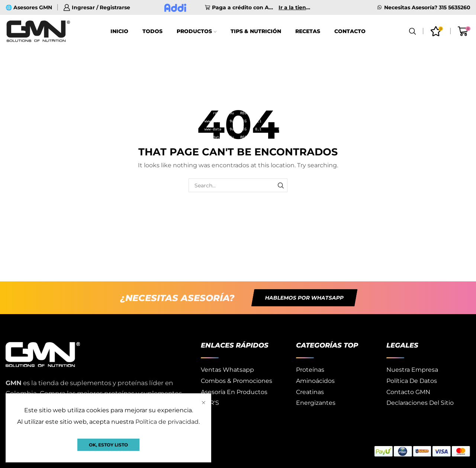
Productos (197, 31)
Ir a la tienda (295, 7)
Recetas (308, 31)
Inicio (119, 31)
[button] (304, 298)
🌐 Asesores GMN (29, 7)
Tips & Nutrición (256, 31)
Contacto (350, 31)
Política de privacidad (167, 422)
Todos (152, 31)
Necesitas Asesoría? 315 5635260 (427, 7)
